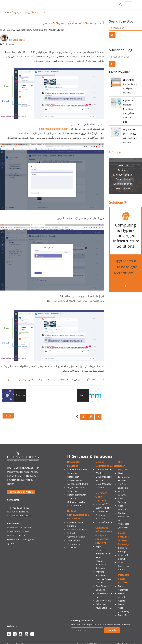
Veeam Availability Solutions (101, 565)
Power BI (123, 615)
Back (8, 416)
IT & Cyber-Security (123, 466)
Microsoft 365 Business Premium (103, 515)
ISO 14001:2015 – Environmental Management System (22, 539)
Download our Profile (21, 492)
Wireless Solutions (77, 529)
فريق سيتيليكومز (16, 380)
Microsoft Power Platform (124, 579)
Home (6, 12)
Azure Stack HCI (104, 608)
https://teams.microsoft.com (54, 129)
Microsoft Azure (104, 522)
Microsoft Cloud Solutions (101, 497)
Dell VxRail (101, 604)
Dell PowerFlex (103, 601)
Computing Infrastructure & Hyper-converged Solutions (104, 535)
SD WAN (72, 548)
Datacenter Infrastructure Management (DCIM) (78, 480)
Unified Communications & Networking (78, 515)
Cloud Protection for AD (123, 566)
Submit (112, 630)
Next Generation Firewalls (124, 477)
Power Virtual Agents (121, 597)
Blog (14, 12)
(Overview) (123, 611)
